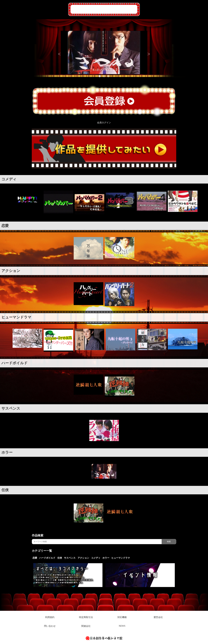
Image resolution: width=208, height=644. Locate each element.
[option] (104, 52)
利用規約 (50, 617)
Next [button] (149, 52)
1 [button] (100, 76)
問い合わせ (50, 626)
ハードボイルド (15, 363)
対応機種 (122, 617)
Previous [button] (59, 52)
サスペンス (11, 408)
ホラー (7, 452)
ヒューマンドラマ (16, 317)
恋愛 (5, 226)
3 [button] (108, 76)
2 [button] (104, 76)
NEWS (122, 626)
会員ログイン (104, 123)
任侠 (5, 490)
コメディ (9, 179)
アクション (11, 271)
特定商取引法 (86, 617)
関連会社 (86, 626)
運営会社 (158, 617)
